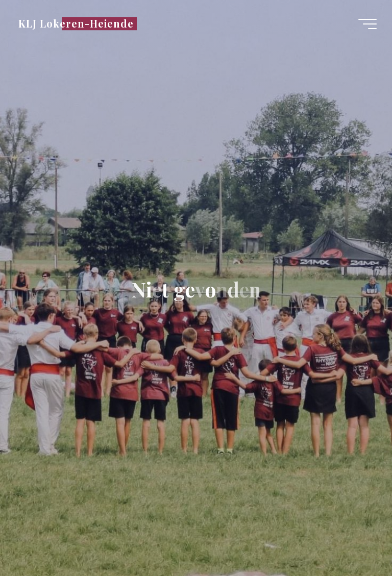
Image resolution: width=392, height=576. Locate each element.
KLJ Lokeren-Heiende (76, 23)
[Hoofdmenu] (367, 24)
